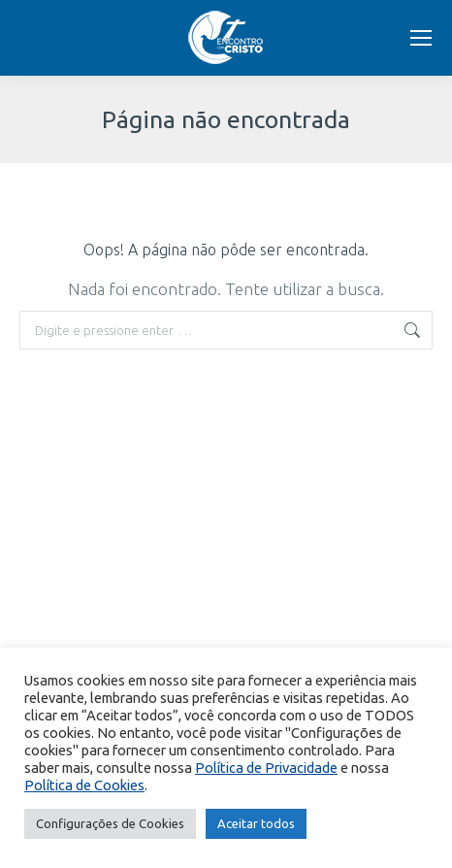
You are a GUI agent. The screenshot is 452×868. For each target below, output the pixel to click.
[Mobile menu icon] (421, 38)
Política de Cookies (84, 785)
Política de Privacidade (266, 768)
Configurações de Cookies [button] (110, 823)
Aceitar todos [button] (256, 823)
